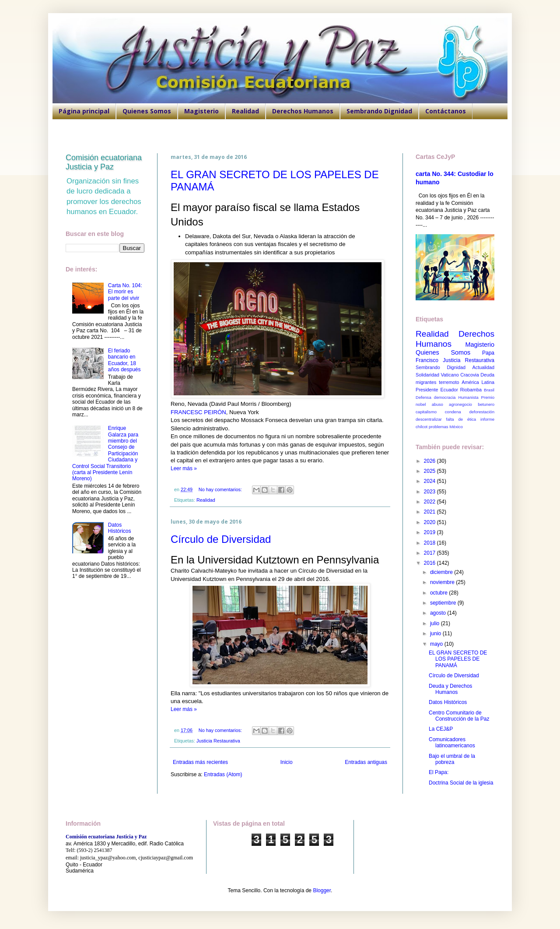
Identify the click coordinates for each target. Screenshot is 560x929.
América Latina (478, 382)
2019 (430, 532)
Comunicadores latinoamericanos (452, 742)
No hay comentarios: (221, 489)
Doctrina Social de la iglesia (461, 783)
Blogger (322, 890)
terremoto (449, 382)
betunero (486, 404)
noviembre (443, 582)
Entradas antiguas (366, 762)
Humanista (469, 397)
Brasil (489, 390)
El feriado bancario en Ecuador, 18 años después (124, 360)
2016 (430, 563)
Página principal (84, 111)
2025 (430, 471)
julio (436, 623)
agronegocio (460, 404)
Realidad (245, 111)
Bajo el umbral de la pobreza (452, 759)
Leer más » (184, 468)
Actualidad (483, 367)
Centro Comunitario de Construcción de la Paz (459, 716)
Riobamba (471, 390)
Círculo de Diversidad (221, 539)
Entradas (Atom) (223, 774)
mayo (437, 644)
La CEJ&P (441, 729)
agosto (439, 613)
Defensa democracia (436, 397)
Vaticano (450, 375)
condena (453, 412)
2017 (430, 553)
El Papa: (439, 772)
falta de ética (461, 419)
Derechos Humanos (303, 111)
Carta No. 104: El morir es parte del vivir (125, 292)
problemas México (446, 427)
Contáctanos (446, 111)
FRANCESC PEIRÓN (198, 412)
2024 (430, 481)
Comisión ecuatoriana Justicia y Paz (104, 162)
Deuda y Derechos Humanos (450, 689)
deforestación (482, 412)
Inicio (287, 762)
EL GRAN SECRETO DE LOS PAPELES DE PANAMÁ (458, 659)
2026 (430, 461)
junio (436, 633)
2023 (430, 492)
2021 (430, 512)
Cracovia (470, 375)
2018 (430, 543)
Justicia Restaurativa (218, 741)
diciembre (442, 572)
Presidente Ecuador (437, 390)
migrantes (426, 382)
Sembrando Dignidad (379, 111)
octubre (439, 593)
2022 (430, 502)
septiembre (444, 603)
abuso (437, 404)
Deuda (487, 375)
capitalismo (426, 412)
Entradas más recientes (200, 762)
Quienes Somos (147, 111)
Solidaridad (427, 375)
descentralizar (429, 419)
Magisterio (201, 111)
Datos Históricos (120, 528)
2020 (430, 522)
